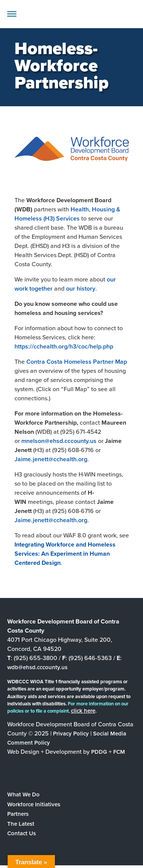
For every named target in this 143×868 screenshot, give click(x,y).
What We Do (23, 794)
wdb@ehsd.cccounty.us (37, 667)
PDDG (99, 752)
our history (81, 289)
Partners (18, 814)
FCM (119, 752)
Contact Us (22, 833)
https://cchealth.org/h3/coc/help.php (64, 346)
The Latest (21, 824)
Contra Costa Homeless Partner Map (77, 362)
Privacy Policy (71, 734)
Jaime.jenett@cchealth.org (51, 459)
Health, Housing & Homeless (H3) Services (67, 214)
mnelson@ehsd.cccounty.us (59, 441)
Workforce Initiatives (34, 804)
